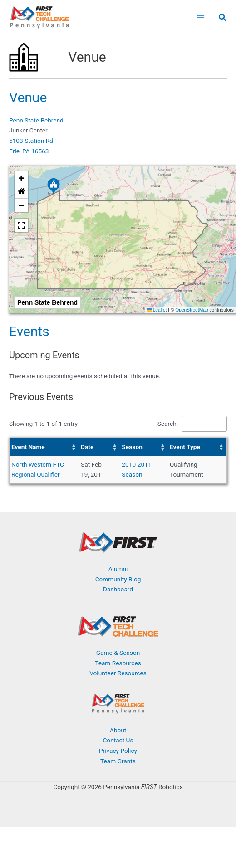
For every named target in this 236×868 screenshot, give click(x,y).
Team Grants (118, 761)
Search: (168, 424)
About (118, 730)
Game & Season (118, 653)
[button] (223, 18)
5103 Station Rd (31, 141)
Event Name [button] (28, 447)
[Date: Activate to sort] (99, 447)
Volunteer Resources (118, 673)
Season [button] (132, 447)
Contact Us (118, 740)
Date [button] (87, 447)
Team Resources (118, 663)
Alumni (118, 569)
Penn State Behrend (36, 120)
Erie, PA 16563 (29, 151)
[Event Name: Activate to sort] (44, 447)
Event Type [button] (185, 447)
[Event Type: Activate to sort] (197, 447)
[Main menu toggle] (200, 17)
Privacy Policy (118, 751)
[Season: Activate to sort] (144, 447)
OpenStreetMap (192, 310)
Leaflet (157, 310)
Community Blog (118, 579)
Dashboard (118, 589)
